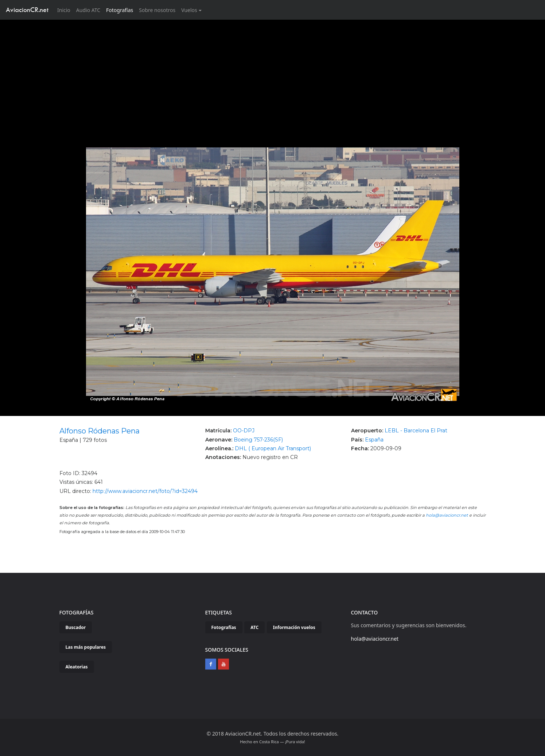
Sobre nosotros (157, 10)
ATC (254, 627)
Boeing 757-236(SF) (258, 440)
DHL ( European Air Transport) (273, 448)
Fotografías (120, 10)
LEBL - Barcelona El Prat (416, 431)
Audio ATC (88, 10)
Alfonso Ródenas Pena (100, 431)
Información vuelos (294, 627)
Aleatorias (77, 667)
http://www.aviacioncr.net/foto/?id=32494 (145, 491)
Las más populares (86, 647)
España (374, 440)
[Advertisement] (273, 74)
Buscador (76, 627)
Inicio (65, 10)
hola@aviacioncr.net (447, 515)
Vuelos (189, 10)
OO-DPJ (244, 431)
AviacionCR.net (27, 10)
